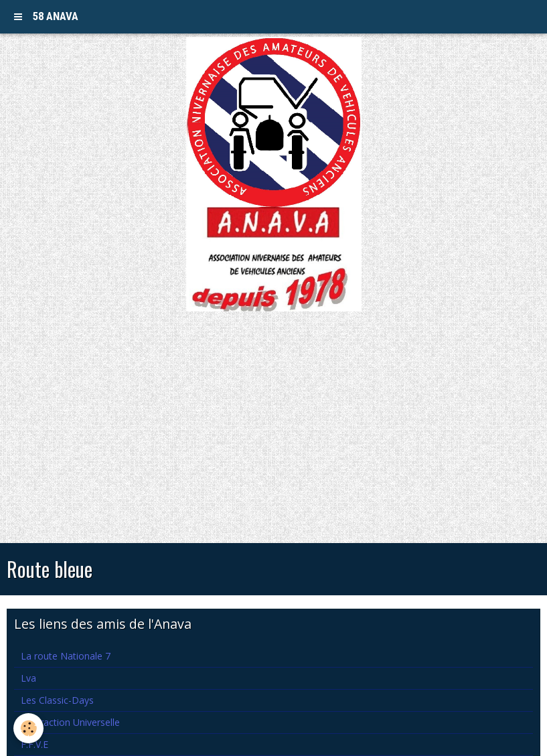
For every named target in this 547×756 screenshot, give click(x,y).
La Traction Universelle (70, 722)
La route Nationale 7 (66, 656)
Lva (28, 678)
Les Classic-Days (57, 700)
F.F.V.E (34, 744)
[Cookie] (28, 728)
